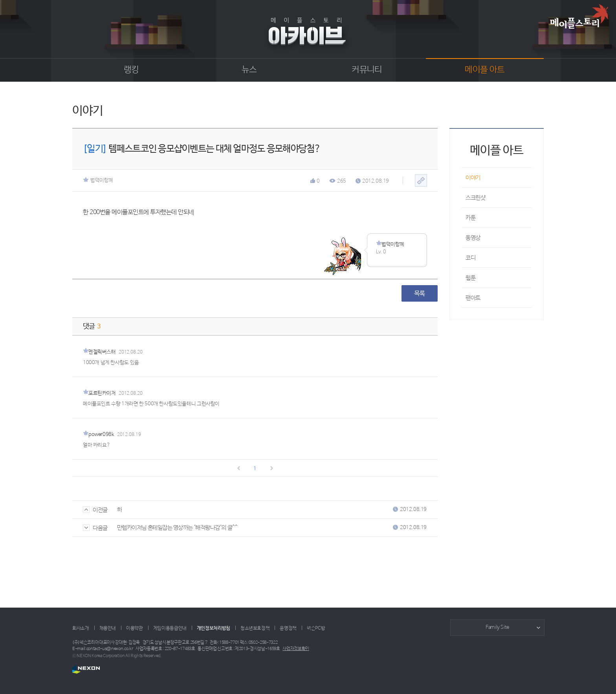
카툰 (470, 218)
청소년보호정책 (255, 628)
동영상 (473, 238)
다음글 (95, 528)
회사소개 (81, 628)
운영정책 (288, 628)
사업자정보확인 (296, 649)
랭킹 (131, 70)
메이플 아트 (485, 70)
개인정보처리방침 (214, 628)
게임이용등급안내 (170, 628)
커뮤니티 (367, 70)
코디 (470, 258)
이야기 (473, 178)
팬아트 (473, 298)
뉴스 (249, 70)
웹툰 (470, 278)
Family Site (497, 627)
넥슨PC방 (316, 628)
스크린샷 (475, 198)
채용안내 (108, 628)
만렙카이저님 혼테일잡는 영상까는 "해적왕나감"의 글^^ (177, 528)
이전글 (95, 510)
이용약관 (135, 628)
